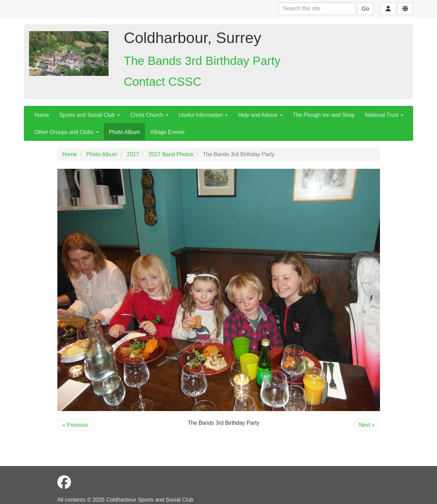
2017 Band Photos (171, 154)
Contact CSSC (163, 81)
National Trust (384, 115)
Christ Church (149, 115)
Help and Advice (260, 115)
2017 (133, 154)
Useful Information (203, 115)
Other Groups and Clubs (67, 132)
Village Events (167, 132)
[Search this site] (317, 9)
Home (42, 115)
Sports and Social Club (90, 115)
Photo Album (124, 132)
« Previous (75, 425)
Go (365, 9)
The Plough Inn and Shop (324, 115)
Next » (367, 425)
